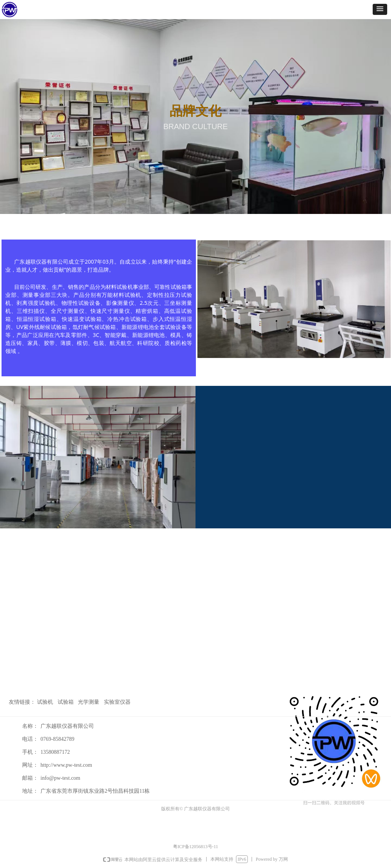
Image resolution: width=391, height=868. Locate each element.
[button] (380, 9)
